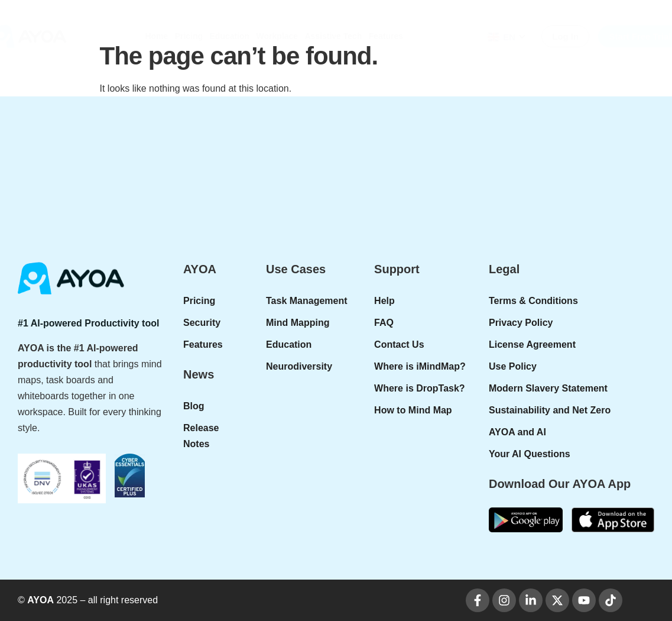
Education (230, 36)
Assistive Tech (333, 36)
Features (386, 36)
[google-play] (526, 520)
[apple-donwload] (613, 520)
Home (156, 36)
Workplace (277, 36)
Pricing (189, 36)
